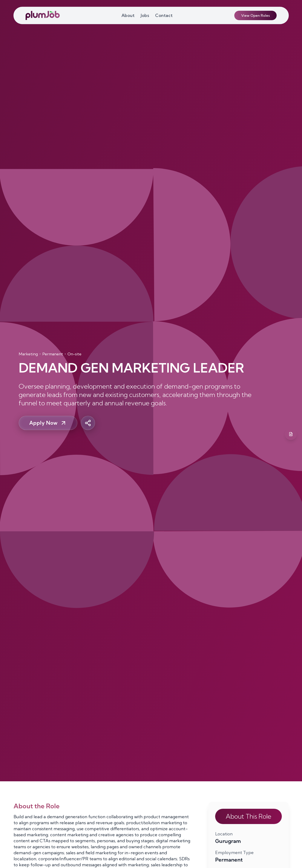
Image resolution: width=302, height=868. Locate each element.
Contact (164, 15)
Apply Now (48, 423)
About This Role (248, 816)
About (128, 15)
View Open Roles (255, 15)
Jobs (145, 15)
